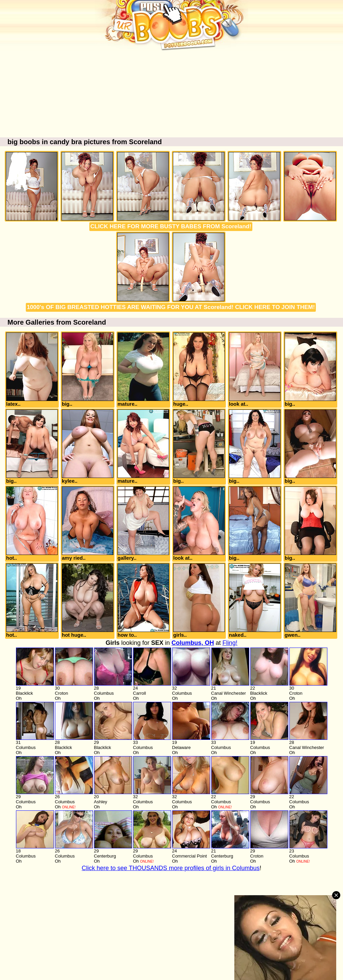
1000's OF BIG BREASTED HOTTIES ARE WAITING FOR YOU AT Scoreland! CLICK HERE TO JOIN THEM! (171, 307)
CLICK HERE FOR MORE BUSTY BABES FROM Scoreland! (171, 226)
